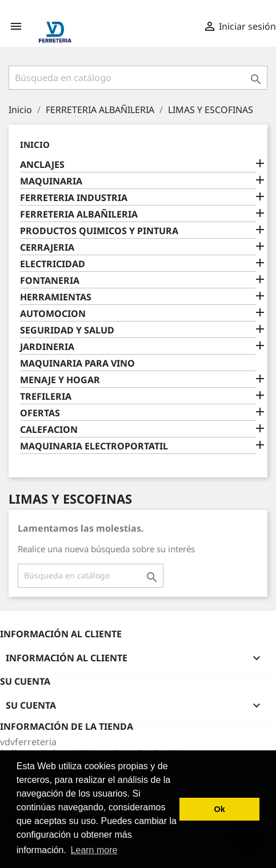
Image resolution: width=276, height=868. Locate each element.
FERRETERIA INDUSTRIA (74, 198)
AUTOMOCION (53, 314)
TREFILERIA (46, 397)
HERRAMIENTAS (56, 297)
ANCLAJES (42, 165)
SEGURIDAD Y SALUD (67, 330)
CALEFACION (49, 430)
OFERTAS (40, 413)
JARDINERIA (47, 347)
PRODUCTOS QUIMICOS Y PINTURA (99, 231)
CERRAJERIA (47, 248)
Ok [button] (220, 809)
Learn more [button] (94, 850)
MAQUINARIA (51, 181)
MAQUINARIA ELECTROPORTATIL (94, 446)
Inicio (35, 144)
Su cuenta (25, 681)
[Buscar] (138, 78)
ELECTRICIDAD (53, 264)
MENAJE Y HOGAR (60, 380)
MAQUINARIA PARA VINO (77, 363)
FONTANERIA (50, 281)
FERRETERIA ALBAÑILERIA (79, 214)
